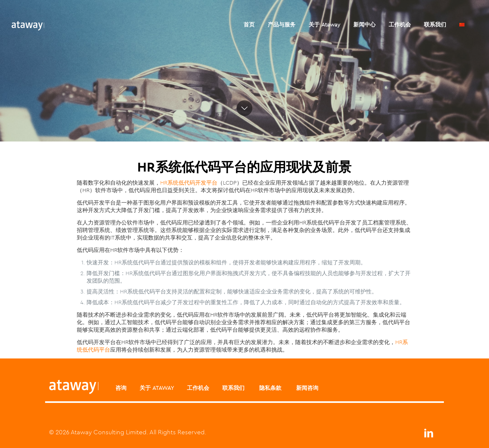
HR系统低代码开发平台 (189, 183)
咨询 (121, 388)
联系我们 (233, 388)
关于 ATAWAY (157, 388)
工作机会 (198, 388)
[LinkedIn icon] (429, 435)
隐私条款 (270, 388)
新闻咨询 (306, 388)
